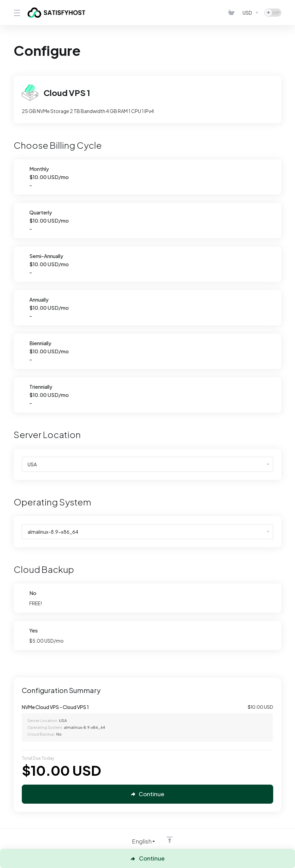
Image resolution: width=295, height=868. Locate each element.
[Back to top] (170, 840)
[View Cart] (233, 13)
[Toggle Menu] (17, 13)
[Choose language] (139, 841)
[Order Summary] (151, 723)
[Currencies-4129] (251, 13)
